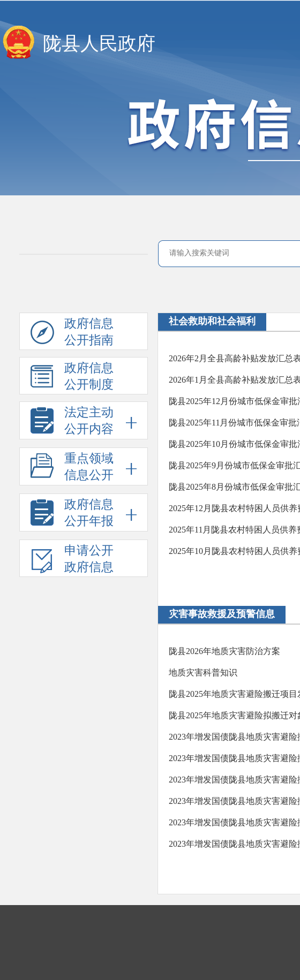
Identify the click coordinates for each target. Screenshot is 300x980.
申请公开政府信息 (72, 560)
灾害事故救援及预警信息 (222, 614)
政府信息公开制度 (72, 378)
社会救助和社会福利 (212, 321)
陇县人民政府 (99, 44)
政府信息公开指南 (72, 333)
